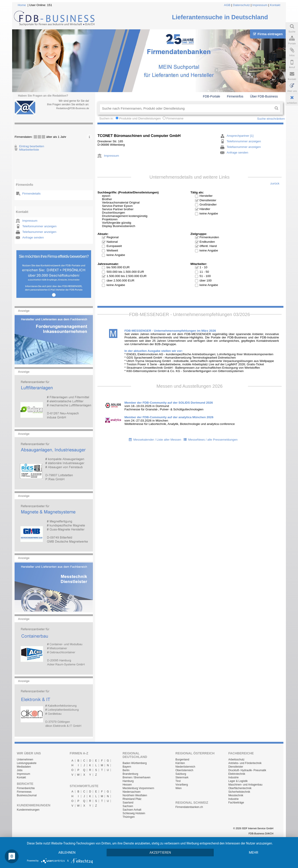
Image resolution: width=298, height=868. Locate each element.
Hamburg (128, 781)
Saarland (128, 803)
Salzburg (181, 774)
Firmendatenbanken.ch (189, 807)
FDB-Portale (211, 96)
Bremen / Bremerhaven (136, 777)
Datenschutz (241, 5)
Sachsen (128, 806)
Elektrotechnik (237, 774)
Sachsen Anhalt (132, 810)
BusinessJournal (27, 795)
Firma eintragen (268, 34)
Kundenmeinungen (28, 810)
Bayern (127, 767)
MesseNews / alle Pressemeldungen (213, 440)
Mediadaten (24, 767)
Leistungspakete (27, 763)
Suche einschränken (271, 119)
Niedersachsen (131, 792)
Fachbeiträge (236, 803)
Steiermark (182, 777)
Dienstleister (236, 767)
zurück (275, 183)
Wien (179, 788)
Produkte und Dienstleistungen (140, 118)
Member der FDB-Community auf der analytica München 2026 (169, 417)
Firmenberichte (26, 788)
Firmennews (24, 792)
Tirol (178, 781)
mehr (254, 853)
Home (22, 5)
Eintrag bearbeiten (32, 146)
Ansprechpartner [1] (240, 136)
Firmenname (175, 118)
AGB (227, 5)
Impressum (260, 5)
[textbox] (186, 108)
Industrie (233, 777)
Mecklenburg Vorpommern (138, 788)
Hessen (127, 785)
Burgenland (182, 760)
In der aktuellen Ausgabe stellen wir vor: (153, 351)
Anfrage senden (33, 237)
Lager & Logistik (238, 781)
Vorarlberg (182, 785)
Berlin (126, 770)
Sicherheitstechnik (239, 792)
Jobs (20, 770)
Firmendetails (31, 194)
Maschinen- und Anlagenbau (245, 785)
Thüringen (129, 817)
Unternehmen (25, 760)
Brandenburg (130, 774)
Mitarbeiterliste (29, 150)
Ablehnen (67, 853)
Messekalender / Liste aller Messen (157, 440)
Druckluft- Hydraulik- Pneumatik (247, 770)
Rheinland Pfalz (132, 799)
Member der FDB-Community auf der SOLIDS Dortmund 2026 (169, 403)
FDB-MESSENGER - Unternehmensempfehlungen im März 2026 (170, 331)
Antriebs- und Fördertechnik (245, 763)
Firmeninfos (235, 96)
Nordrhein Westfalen (135, 795)
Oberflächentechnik (240, 788)
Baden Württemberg (135, 763)
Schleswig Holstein (134, 813)
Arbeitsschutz (236, 760)
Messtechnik (236, 795)
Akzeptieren (160, 853)
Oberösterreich (184, 770)
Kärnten (180, 763)
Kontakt (275, 5)
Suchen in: (107, 118)
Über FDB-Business (264, 96)
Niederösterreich (185, 767)
